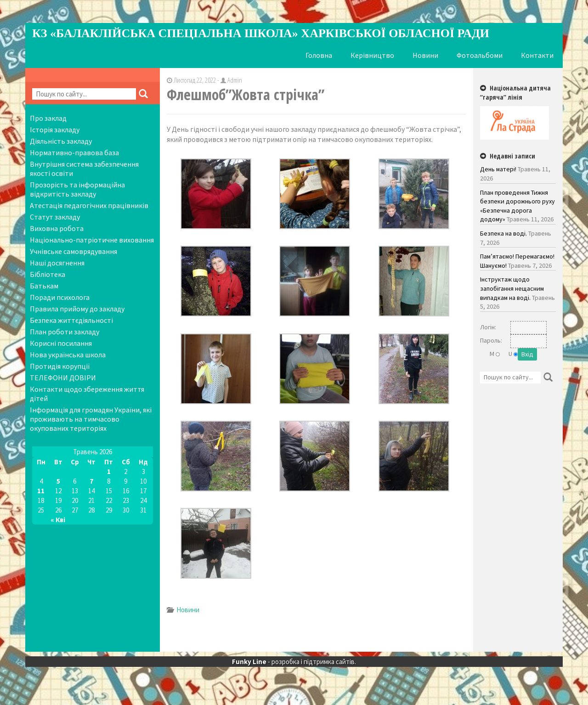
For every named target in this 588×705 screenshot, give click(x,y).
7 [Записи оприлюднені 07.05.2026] (91, 481)
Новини (425, 55)
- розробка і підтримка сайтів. (294, 672)
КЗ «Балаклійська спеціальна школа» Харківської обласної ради (261, 33)
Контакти (537, 55)
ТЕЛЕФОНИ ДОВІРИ (63, 378)
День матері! (498, 169)
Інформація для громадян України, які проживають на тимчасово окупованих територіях (91, 419)
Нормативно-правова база (74, 152)
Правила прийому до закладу (77, 309)
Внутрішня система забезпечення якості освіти (84, 169)
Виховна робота (57, 228)
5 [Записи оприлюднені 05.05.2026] (58, 481)
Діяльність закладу (61, 141)
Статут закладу (55, 217)
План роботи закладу (65, 332)
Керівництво (372, 55)
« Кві (58, 520)
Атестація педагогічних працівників (89, 205)
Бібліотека (48, 274)
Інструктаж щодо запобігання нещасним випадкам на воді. (512, 288)
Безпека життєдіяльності (71, 320)
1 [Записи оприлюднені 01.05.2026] (109, 471)
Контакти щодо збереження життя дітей (87, 394)
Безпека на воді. (503, 233)
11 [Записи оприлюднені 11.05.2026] (41, 491)
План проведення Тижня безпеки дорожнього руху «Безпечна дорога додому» (517, 206)
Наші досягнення (57, 263)
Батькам (44, 286)
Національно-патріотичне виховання (92, 240)
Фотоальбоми (480, 55)
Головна (319, 55)
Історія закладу (55, 130)
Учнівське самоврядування (73, 251)
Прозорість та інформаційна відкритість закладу (77, 189)
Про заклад (48, 118)
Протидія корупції (60, 366)
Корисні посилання (61, 343)
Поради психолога (60, 297)
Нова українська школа (68, 355)
